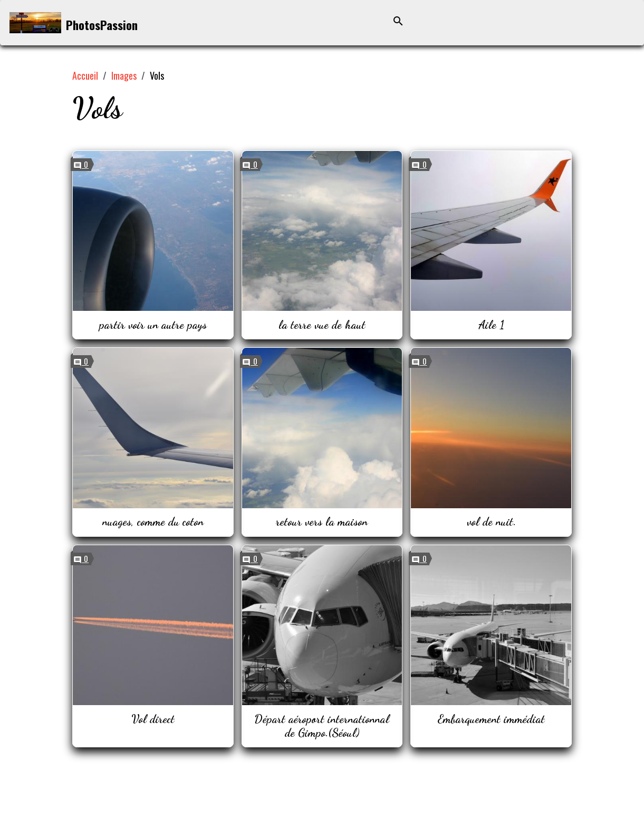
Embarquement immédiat (491, 719)
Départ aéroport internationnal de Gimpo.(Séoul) (322, 726)
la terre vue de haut (322, 325)
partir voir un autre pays (153, 325)
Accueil (85, 75)
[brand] (74, 23)
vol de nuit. (491, 521)
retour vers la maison (322, 521)
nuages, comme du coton (153, 521)
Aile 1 (491, 325)
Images (124, 75)
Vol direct (153, 719)
